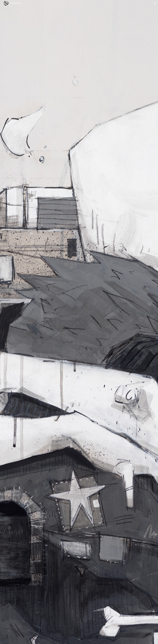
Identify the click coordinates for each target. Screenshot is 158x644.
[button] (155, 3)
